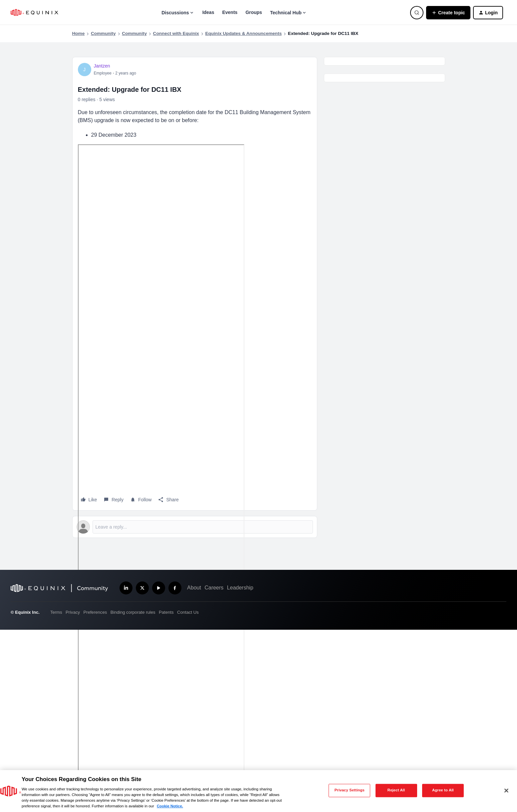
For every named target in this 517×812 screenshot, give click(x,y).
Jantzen (102, 66)
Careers (214, 588)
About (194, 588)
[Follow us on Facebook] (175, 588)
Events (230, 12)
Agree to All (443, 790)
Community (103, 33)
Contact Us (188, 612)
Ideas (208, 12)
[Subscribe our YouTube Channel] (159, 588)
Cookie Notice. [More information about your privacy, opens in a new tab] (170, 806)
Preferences (95, 612)
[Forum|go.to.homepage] (34, 12)
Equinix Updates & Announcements (243, 33)
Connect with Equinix (176, 33)
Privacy (73, 612)
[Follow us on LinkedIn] (126, 588)
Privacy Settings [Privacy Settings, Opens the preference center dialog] (350, 790)
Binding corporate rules (133, 612)
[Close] (506, 790)
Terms (56, 612)
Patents (166, 612)
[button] (448, 13)
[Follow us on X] (142, 588)
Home (79, 33)
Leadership (240, 588)
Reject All (396, 790)
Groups (254, 12)
